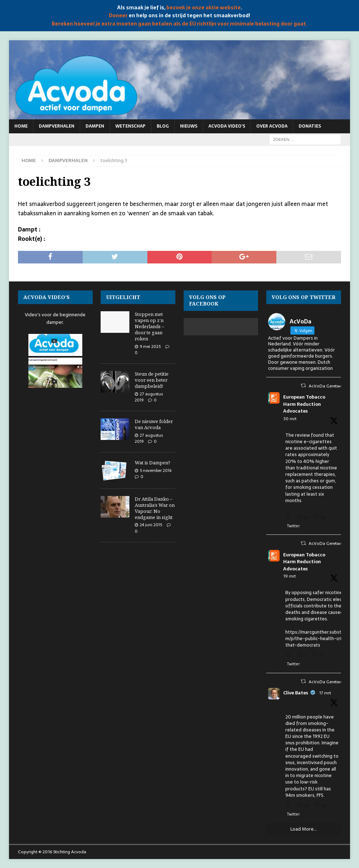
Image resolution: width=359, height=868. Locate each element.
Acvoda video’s (227, 126)
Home (21, 126)
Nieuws (189, 126)
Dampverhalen (57, 126)
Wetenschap (130, 126)
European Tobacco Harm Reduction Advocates (304, 404)
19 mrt (289, 576)
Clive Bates (296, 693)
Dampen (95, 126)
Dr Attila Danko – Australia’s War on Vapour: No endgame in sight (155, 508)
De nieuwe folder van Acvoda (154, 424)
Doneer (118, 15)
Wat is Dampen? (153, 463)
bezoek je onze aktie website (204, 8)
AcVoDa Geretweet (327, 386)
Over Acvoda (272, 126)
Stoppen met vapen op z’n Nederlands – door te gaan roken (149, 326)
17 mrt (325, 693)
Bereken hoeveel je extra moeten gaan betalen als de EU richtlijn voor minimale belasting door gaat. (179, 24)
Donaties (310, 126)
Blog (163, 126)
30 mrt (290, 419)
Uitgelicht (123, 297)
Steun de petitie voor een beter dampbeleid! (152, 380)
